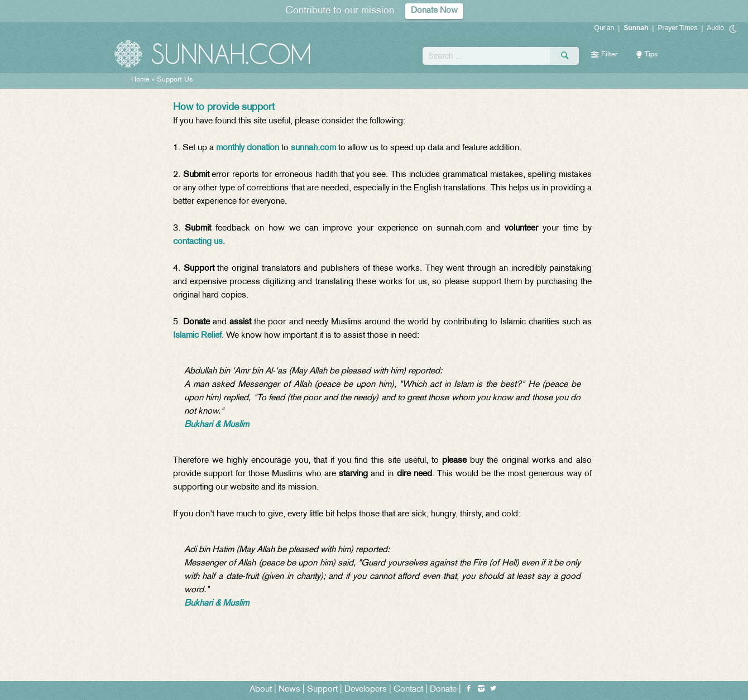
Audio (715, 28)
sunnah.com (313, 148)
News (289, 690)
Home (140, 80)
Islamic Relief (197, 336)
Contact (408, 690)
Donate (443, 690)
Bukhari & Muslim (217, 425)
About (261, 690)
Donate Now (434, 11)
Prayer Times (677, 28)
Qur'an (605, 28)
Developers (366, 690)
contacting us (198, 242)
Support (322, 690)
